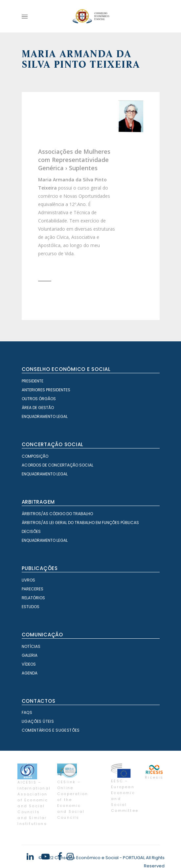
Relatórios (33, 598)
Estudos (31, 607)
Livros (28, 580)
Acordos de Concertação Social (57, 465)
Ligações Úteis (38, 721)
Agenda (30, 673)
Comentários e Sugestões (51, 730)
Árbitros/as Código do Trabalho (57, 514)
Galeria (30, 655)
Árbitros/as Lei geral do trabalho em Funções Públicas (80, 523)
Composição (35, 456)
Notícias (31, 646)
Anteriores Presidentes (46, 390)
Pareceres (33, 589)
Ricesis (154, 777)
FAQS (27, 712)
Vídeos (29, 664)
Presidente (33, 381)
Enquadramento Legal (45, 416)
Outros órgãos (39, 399)
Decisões (31, 531)
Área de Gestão (38, 408)
